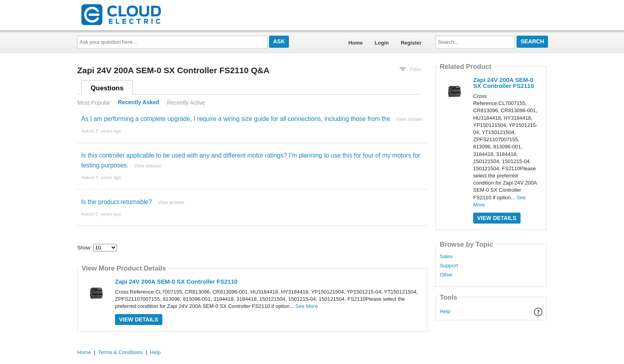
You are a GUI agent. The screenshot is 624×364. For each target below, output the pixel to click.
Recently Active (186, 103)
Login (382, 43)
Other (446, 275)
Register (411, 43)
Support (449, 266)
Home (355, 43)
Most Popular (94, 103)
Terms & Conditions (120, 352)
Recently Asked (138, 103)
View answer (409, 119)
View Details (139, 319)
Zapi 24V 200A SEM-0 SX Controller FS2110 (176, 281)
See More (306, 306)
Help (445, 311)
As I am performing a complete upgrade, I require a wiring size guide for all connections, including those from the (236, 119)
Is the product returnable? (117, 202)
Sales (446, 257)
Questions (107, 88)
